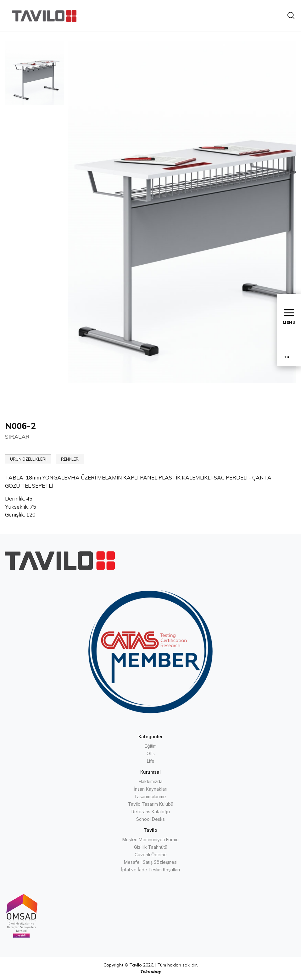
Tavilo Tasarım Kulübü (151, 804)
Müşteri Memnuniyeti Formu (150, 839)
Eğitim (151, 746)
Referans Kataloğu (151, 812)
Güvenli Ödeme (151, 855)
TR (287, 357)
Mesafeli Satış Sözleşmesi (151, 862)
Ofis (151, 753)
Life (151, 761)
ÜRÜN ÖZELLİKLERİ (28, 459)
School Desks (150, 819)
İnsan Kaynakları (150, 789)
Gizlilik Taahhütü (151, 847)
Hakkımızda (151, 781)
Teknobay (150, 972)
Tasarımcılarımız (150, 796)
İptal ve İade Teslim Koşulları (150, 870)
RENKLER (70, 459)
